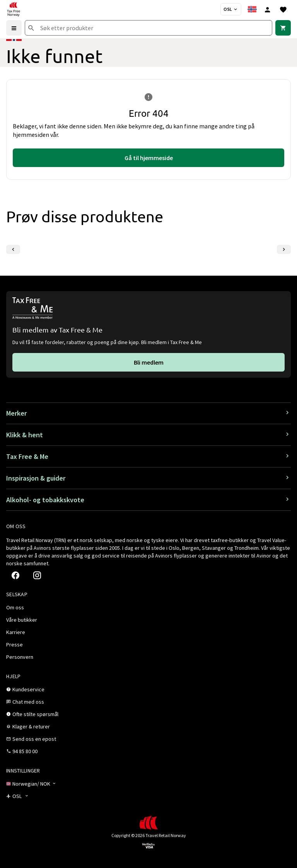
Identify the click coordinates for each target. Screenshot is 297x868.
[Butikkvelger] (231, 9)
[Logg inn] (268, 9)
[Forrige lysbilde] (13, 249)
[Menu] (14, 28)
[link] (283, 28)
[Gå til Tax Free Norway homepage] (14, 9)
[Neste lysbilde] (284, 249)
